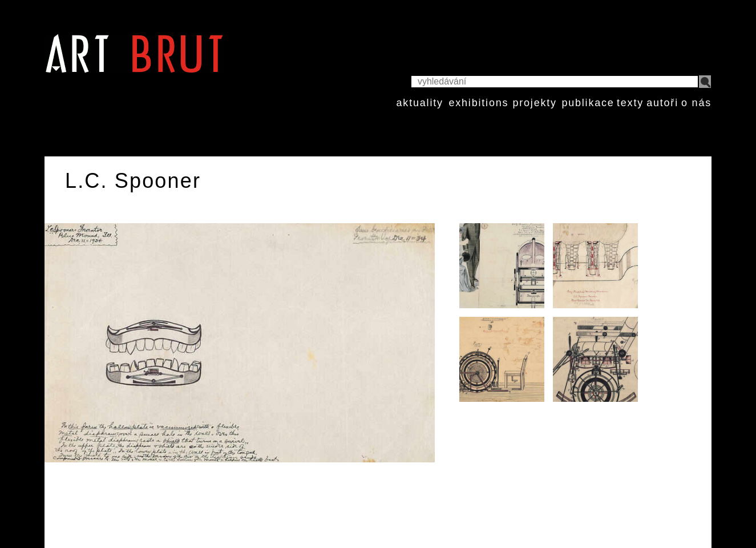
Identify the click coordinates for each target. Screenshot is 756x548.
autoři (662, 103)
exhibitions (478, 103)
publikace (588, 103)
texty (630, 103)
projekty (534, 103)
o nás (696, 103)
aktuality (420, 103)
